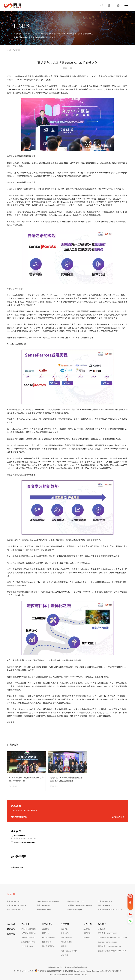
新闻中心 (11, 934)
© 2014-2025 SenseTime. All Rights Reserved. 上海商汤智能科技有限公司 (92, 971)
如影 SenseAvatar (105, 905)
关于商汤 (64, 929)
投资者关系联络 (48, 946)
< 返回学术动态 (13, 50)
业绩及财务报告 (48, 938)
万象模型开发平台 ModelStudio (110, 909)
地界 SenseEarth (44, 905)
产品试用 (102, 929)
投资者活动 (47, 942)
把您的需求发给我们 (20, 817)
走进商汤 (87, 929)
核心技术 (11, 924)
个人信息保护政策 (72, 967)
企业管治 (46, 929)
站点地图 (84, 967)
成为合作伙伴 (17, 868)
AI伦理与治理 (66, 942)
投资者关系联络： (112, 951)
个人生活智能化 (28, 946)
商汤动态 (87, 938)
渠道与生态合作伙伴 (69, 951)
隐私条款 (60, 967)
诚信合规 (64, 955)
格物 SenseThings (44, 909)
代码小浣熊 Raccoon (76, 901)
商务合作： (108, 933)
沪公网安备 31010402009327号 (49, 971)
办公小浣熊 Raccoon (15, 909)
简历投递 (87, 933)
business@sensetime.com (23, 842)
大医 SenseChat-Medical (17, 905)
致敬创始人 (65, 933)
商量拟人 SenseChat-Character (80, 905)
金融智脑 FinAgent (75, 909)
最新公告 (46, 933)
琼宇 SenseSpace (105, 901)
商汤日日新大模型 (28, 929)
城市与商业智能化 (28, 938)
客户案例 (11, 929)
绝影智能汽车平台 (28, 942)
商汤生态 (64, 946)
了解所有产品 (118, 817)
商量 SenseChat (13, 901)
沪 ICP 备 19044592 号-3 (23, 971)
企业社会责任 (66, 938)
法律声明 (51, 967)
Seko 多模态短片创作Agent (48, 901)
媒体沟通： (110, 946)
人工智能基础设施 (28, 933)
